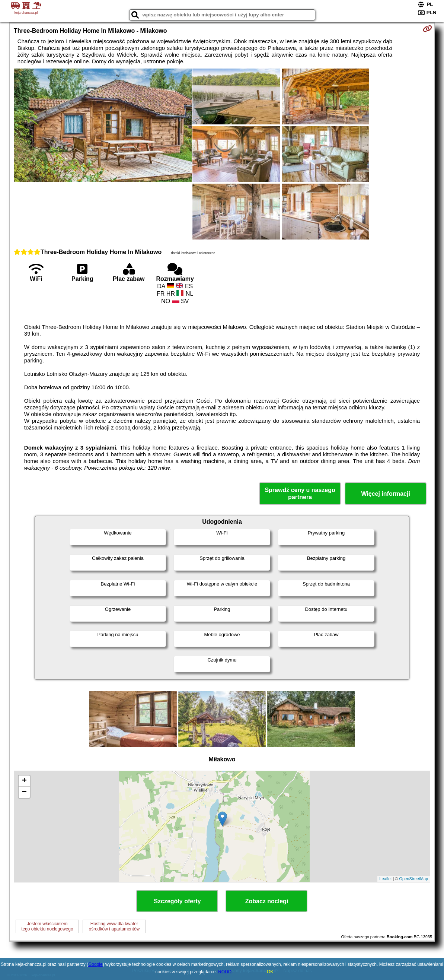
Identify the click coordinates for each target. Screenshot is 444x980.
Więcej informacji (385, 494)
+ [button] (24, 781)
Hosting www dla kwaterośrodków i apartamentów (114, 926)
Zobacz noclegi (267, 901)
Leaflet (385, 879)
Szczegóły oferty (177, 901)
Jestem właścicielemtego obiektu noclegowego (47, 926)
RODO (225, 972)
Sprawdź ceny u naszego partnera (300, 494)
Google (95, 964)
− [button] (24, 792)
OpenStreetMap (413, 879)
